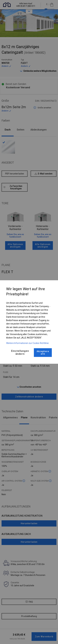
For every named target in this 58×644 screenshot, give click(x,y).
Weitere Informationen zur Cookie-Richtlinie (27, 343)
